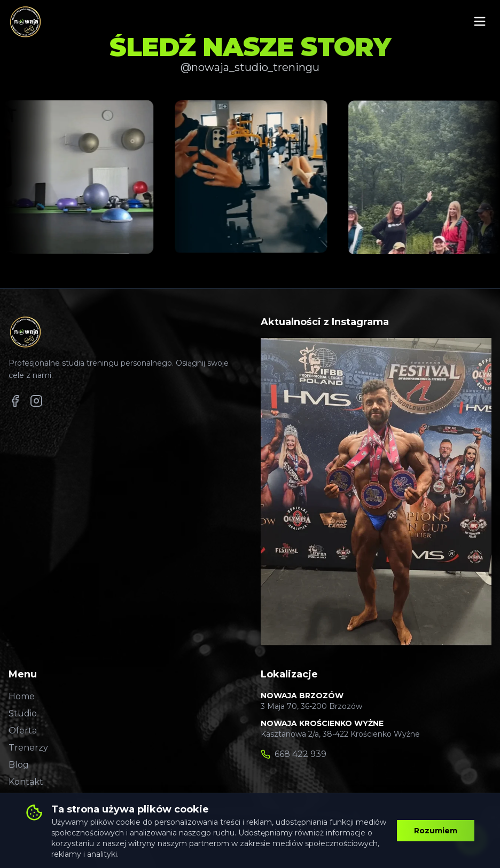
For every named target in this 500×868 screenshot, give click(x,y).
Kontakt (26, 782)
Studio (23, 713)
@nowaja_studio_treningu (250, 67)
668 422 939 (300, 754)
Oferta (23, 731)
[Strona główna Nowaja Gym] (25, 21)
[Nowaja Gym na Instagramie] (36, 401)
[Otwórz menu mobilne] (480, 21)
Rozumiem (436, 831)
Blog (19, 765)
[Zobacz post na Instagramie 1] (82, 177)
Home (22, 696)
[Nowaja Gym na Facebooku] (15, 401)
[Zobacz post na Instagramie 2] (253, 177)
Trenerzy (28, 748)
